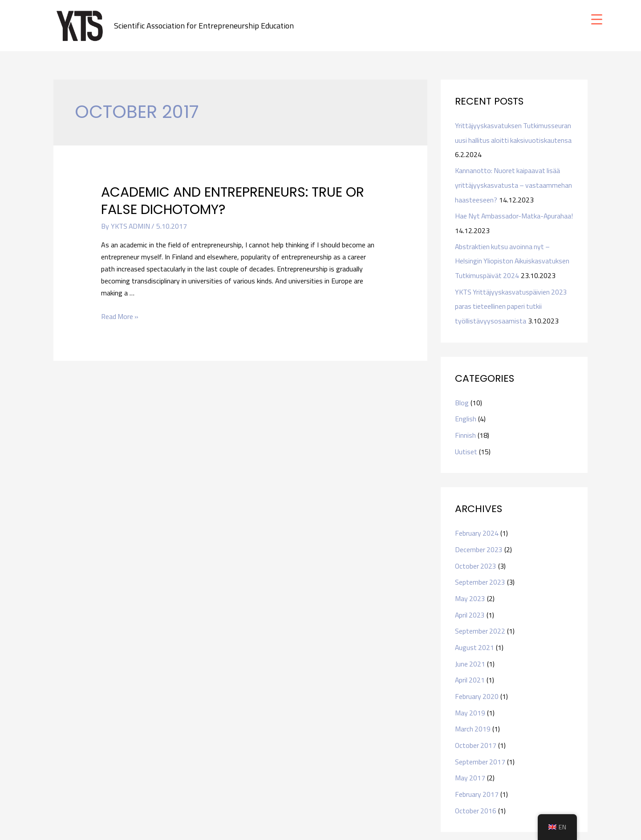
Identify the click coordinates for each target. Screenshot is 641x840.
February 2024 (477, 529)
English (466, 415)
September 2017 (480, 753)
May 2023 (470, 593)
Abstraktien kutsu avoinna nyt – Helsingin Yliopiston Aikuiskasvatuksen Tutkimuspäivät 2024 (513, 259)
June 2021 (470, 657)
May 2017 (470, 769)
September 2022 (480, 625)
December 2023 (479, 545)
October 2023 (476, 561)
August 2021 (475, 641)
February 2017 (477, 785)
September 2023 (480, 577)
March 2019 (473, 721)
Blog (462, 399)
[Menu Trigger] (597, 19)
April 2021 (470, 673)
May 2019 (470, 705)
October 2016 (476, 801)
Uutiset (466, 447)
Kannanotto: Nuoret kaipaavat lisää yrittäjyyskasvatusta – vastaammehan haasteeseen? (514, 184)
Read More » (120, 316)
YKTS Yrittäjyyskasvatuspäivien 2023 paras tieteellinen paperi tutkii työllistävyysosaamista (512, 303)
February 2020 (477, 689)
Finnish (465, 431)
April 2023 (470, 609)
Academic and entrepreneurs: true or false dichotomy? (233, 201)
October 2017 (476, 737)
